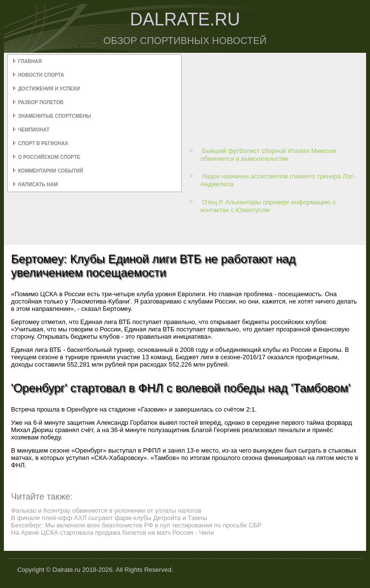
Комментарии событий (51, 171)
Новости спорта (41, 75)
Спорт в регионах (43, 143)
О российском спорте (49, 157)
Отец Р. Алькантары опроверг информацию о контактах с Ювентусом (268, 206)
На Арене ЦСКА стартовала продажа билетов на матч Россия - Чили (113, 533)
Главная (30, 61)
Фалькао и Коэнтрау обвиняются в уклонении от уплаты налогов (106, 511)
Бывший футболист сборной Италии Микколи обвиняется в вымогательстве (268, 155)
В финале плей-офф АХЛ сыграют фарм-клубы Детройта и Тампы (109, 518)
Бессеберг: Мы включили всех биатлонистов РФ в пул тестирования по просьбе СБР (136, 525)
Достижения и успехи (49, 89)
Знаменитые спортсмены (54, 116)
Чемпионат (34, 130)
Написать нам (38, 185)
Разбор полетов (41, 102)
